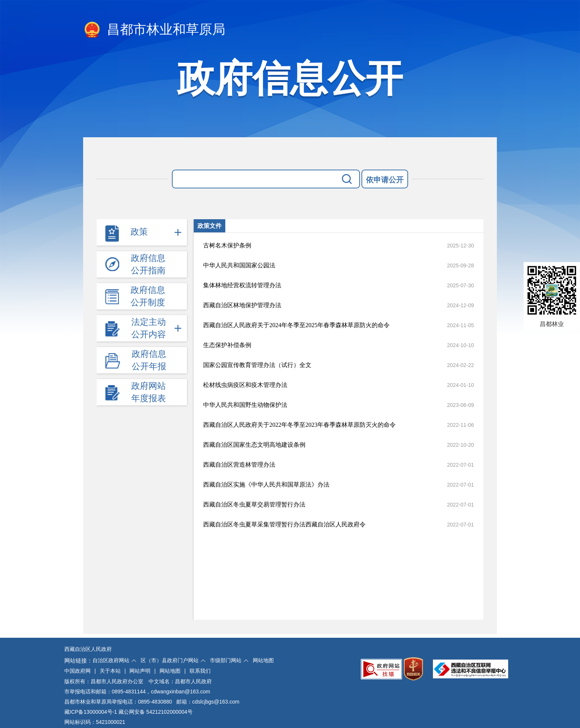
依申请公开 (385, 180)
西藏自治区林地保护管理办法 (242, 305)
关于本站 (110, 671)
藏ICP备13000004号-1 (91, 712)
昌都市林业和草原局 (154, 30)
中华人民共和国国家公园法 (239, 265)
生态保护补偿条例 (227, 345)
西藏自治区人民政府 (88, 649)
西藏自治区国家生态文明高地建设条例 (254, 445)
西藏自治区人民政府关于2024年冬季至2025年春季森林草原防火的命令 (296, 325)
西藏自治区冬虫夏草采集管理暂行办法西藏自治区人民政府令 (284, 524)
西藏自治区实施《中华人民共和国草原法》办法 (266, 485)
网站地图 (263, 660)
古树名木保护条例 (227, 245)
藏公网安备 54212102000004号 (156, 712)
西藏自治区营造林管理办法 (239, 465)
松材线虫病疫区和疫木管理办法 (245, 385)
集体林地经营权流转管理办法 (242, 285)
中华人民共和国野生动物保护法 (245, 405)
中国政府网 (77, 671)
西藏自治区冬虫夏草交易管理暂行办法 (254, 504)
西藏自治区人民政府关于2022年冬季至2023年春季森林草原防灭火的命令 (299, 425)
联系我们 (200, 671)
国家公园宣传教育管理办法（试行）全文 (257, 365)
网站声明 (140, 671)
